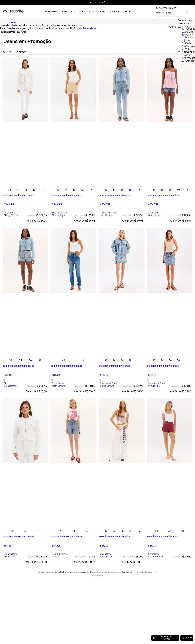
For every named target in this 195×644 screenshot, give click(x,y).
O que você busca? (167, 8)
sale (12, 28)
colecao (14, 25)
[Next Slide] (43, 190)
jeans (12, 31)
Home (13, 22)
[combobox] (167, 12)
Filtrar (7, 52)
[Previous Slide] (40, 190)
